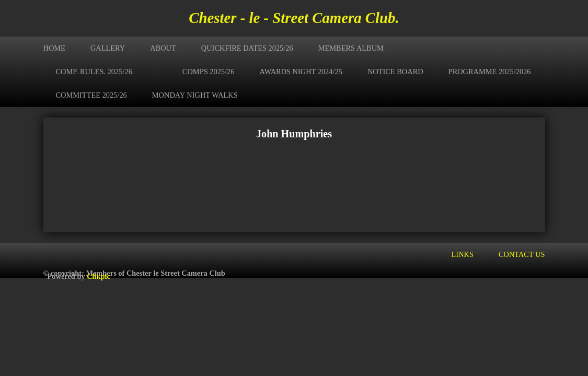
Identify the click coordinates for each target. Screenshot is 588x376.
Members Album (351, 48)
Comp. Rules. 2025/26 (94, 72)
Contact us (522, 254)
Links (463, 254)
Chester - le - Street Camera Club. (294, 18)
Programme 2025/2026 (490, 72)
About (163, 48)
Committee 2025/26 (91, 95)
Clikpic (99, 276)
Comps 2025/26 (209, 72)
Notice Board (395, 72)
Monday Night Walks (195, 95)
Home (54, 48)
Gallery (108, 48)
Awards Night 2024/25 (301, 72)
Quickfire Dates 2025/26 (247, 48)
